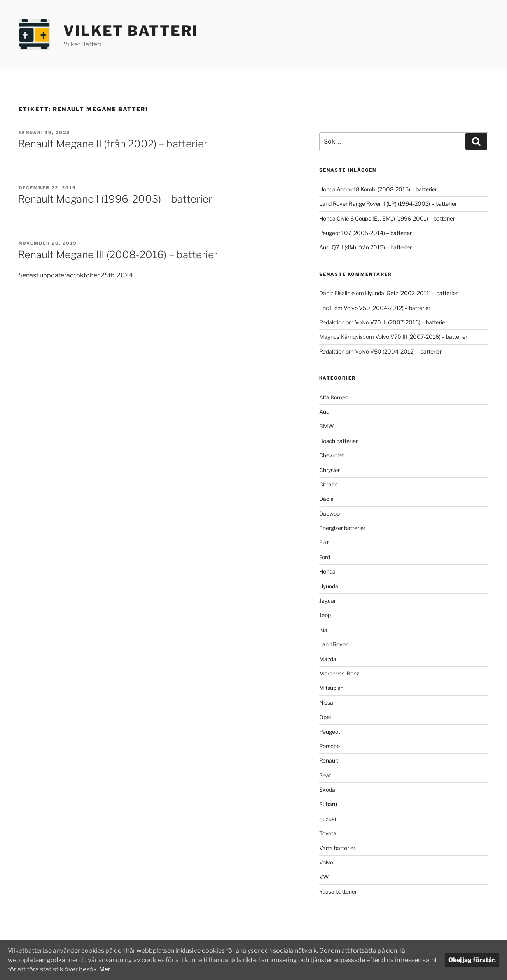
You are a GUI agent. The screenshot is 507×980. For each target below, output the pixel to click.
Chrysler (330, 470)
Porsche (330, 746)
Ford (325, 557)
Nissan (328, 703)
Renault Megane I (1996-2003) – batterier (115, 199)
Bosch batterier (338, 441)
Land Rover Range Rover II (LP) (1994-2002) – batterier (388, 204)
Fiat (324, 542)
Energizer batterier (342, 528)
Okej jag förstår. (472, 960)
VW (324, 877)
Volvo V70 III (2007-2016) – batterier (401, 322)
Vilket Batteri (131, 31)
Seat (325, 775)
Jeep (325, 615)
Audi (325, 412)
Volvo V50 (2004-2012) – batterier (387, 308)
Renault (329, 760)
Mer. (121, 969)
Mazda (328, 659)
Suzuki (328, 819)
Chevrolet (331, 455)
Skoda (327, 790)
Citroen (328, 484)
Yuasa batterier (338, 892)
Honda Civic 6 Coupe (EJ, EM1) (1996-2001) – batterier (387, 218)
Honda (327, 571)
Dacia (326, 499)
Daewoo (330, 514)
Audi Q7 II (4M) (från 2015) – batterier (365, 247)
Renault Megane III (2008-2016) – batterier (118, 255)
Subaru (328, 804)
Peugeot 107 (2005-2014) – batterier (365, 233)
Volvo (326, 862)
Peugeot (330, 732)
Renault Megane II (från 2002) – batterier (113, 144)
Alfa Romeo (334, 397)
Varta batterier (337, 848)
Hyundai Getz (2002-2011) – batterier (411, 293)
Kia (323, 630)
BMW (327, 426)
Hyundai (329, 586)
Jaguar (328, 601)
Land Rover (333, 644)
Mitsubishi (332, 688)
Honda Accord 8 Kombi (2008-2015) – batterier (378, 189)
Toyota (328, 833)
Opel (325, 717)
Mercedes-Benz (339, 673)
